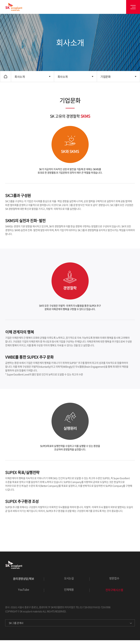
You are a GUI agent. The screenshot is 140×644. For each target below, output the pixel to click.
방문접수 (114, 578)
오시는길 (69, 578)
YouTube (23, 589)
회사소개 (20, 77)
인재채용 (69, 589)
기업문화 (105, 77)
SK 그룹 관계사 (16, 623)
